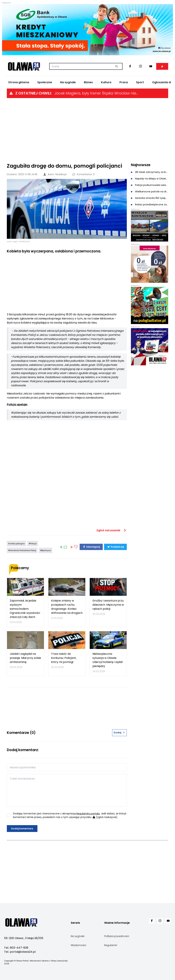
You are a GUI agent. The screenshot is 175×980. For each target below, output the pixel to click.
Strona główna (19, 82)
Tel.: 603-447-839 (16, 948)
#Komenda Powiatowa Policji (22, 550)
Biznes (88, 82)
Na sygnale (68, 82)
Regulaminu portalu (88, 814)
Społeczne (45, 82)
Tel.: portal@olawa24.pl (20, 952)
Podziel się (115, 547)
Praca (124, 82)
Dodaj (119, 733)
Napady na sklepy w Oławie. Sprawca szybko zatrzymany (150, 179)
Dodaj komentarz (22, 829)
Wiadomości (78, 945)
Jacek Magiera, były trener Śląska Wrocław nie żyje (97, 93)
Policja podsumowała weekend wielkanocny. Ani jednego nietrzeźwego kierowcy (150, 185)
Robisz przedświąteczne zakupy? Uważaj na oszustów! (150, 204)
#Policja (33, 544)
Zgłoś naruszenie (112, 530)
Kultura (106, 82)
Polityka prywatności (117, 936)
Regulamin (111, 945)
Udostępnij (91, 547)
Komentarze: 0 (83, 174)
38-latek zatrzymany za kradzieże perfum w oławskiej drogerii (150, 172)
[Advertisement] (87, 130)
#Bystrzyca (46, 550)
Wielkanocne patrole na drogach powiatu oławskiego (150, 192)
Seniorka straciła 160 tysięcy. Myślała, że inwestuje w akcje (150, 198)
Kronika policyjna (16, 544)
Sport (140, 82)
